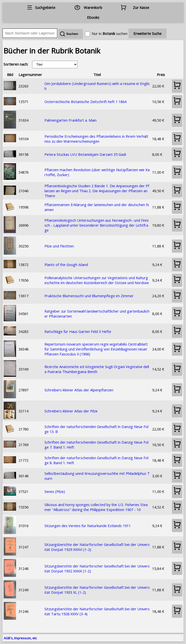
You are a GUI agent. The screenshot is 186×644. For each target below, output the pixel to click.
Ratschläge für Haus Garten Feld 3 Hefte (78, 331)
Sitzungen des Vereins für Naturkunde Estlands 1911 (88, 526)
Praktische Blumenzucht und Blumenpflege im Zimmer (89, 296)
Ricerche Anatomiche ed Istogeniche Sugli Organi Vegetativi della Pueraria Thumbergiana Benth (97, 369)
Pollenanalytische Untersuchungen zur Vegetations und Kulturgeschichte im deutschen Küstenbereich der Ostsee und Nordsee (97, 280)
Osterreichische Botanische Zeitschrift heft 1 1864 (85, 102)
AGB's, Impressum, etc (20, 638)
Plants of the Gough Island (66, 265)
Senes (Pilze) (55, 491)
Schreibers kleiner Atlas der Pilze (71, 411)
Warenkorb (93, 7)
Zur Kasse (141, 7)
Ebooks (93, 17)
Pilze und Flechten (59, 246)
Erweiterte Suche (147, 33)
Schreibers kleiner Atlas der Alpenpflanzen (79, 390)
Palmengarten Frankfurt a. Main (71, 120)
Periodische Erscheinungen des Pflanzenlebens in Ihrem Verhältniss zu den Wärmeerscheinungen (96, 139)
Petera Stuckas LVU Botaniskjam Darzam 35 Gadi (85, 154)
